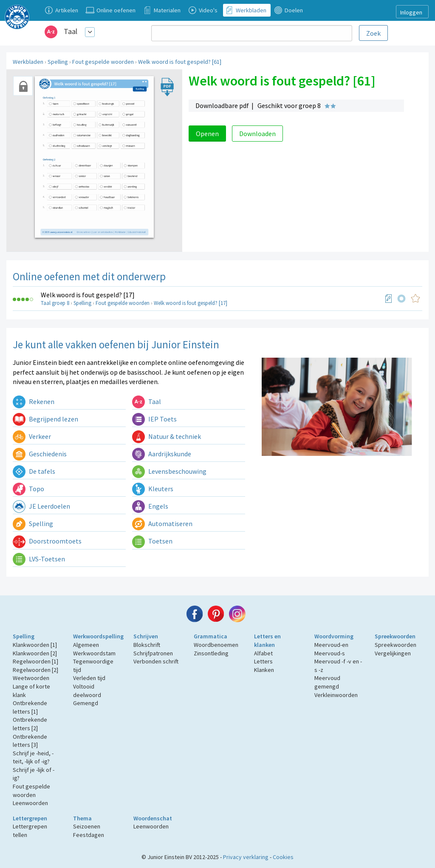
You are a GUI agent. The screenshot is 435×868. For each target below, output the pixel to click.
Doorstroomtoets (47, 541)
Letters (263, 661)
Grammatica (210, 636)
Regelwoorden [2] (35, 670)
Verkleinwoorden (336, 695)
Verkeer (32, 436)
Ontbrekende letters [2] (30, 724)
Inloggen (411, 12)
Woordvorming (334, 636)
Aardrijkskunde (162, 454)
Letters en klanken (267, 640)
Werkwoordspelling (98, 636)
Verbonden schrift (156, 661)
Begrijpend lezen (45, 419)
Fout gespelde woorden (103, 62)
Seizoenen (87, 826)
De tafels (34, 471)
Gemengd (86, 703)
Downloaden (257, 134)
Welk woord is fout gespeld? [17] (88, 295)
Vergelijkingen (393, 653)
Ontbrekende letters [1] (30, 707)
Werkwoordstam (94, 653)
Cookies (283, 857)
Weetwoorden (31, 678)
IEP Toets (154, 419)
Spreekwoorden (395, 636)
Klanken (264, 670)
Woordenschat (153, 818)
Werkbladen (28, 62)
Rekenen (34, 401)
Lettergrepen (30, 818)
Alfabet (263, 653)
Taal (71, 31)
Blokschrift (147, 645)
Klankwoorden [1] (35, 645)
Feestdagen (89, 835)
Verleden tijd (89, 678)
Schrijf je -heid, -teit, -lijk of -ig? (33, 757)
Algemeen (86, 645)
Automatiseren (162, 524)
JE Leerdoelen (41, 506)
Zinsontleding (211, 653)
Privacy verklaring (246, 857)
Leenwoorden (30, 803)
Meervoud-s (330, 653)
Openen (207, 134)
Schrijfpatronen (153, 653)
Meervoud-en (331, 645)
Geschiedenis (40, 454)
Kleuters (153, 489)
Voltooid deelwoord (87, 691)
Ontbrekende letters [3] (30, 741)
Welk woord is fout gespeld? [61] (180, 62)
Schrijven (146, 636)
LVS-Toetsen (39, 559)
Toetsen (152, 541)
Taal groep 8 (55, 303)
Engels (150, 506)
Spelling (58, 62)
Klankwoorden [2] (35, 653)
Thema (82, 818)
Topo (28, 489)
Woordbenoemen (216, 645)
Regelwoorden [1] (35, 661)
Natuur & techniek (167, 436)
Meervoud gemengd (327, 682)
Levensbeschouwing (169, 471)
